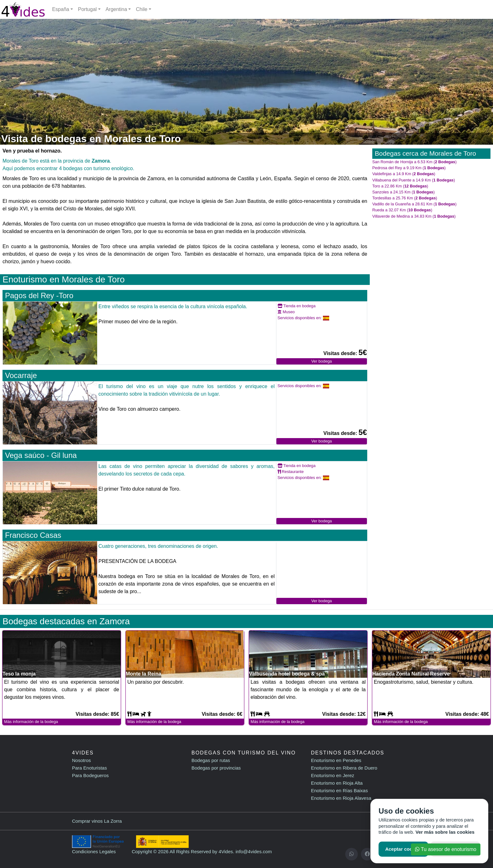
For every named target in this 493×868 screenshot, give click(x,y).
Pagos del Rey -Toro (39, 295)
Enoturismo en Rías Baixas (339, 790)
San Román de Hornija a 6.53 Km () (414, 162)
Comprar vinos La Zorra (97, 821)
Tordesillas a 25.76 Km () (405, 198)
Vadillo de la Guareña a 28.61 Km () (414, 204)
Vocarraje (21, 375)
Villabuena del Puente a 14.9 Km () (414, 180)
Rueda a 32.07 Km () (402, 210)
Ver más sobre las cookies (445, 832)
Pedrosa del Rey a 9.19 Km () (409, 168)
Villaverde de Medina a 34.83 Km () (414, 216)
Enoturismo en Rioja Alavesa (341, 798)
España (61, 9)
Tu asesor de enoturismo (446, 849)
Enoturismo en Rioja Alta (337, 783)
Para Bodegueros (90, 775)
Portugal (87, 9)
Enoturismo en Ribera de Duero (344, 768)
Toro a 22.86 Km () (400, 186)
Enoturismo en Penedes (336, 760)
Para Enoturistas (89, 768)
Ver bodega (321, 361)
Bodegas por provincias (216, 768)
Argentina (116, 9)
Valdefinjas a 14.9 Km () (404, 174)
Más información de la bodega (31, 722)
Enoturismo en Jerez (333, 775)
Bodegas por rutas (211, 760)
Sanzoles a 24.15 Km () (403, 192)
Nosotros (81, 760)
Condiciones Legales (94, 851)
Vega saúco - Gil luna (41, 455)
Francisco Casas (33, 535)
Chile (141, 9)
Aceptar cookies (403, 849)
